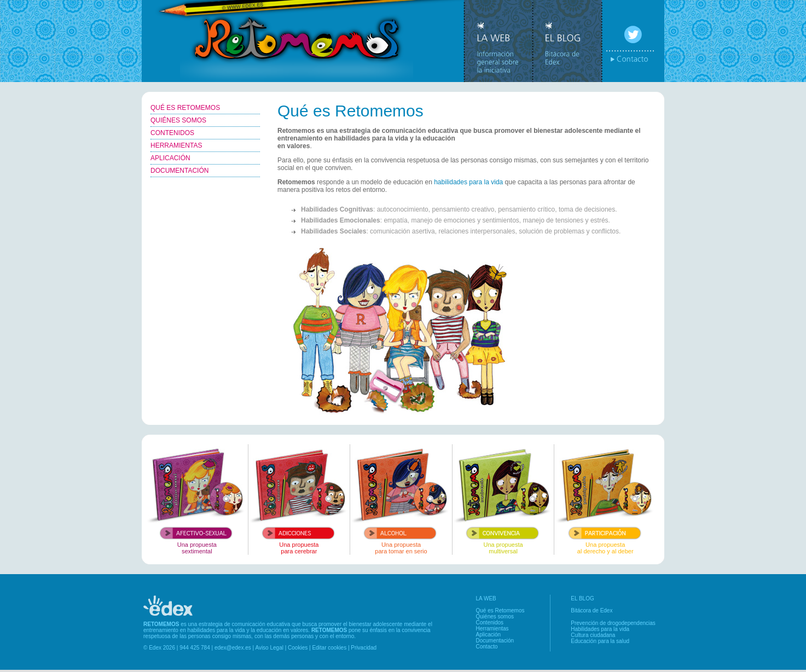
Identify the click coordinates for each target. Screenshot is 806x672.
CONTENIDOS (172, 133)
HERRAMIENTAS (176, 145)
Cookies (298, 648)
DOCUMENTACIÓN (179, 171)
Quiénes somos (495, 617)
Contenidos (490, 623)
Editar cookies (329, 648)
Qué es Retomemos (500, 610)
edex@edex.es (233, 648)
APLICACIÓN (170, 158)
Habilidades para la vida (600, 629)
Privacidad (364, 648)
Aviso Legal (269, 648)
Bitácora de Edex (592, 610)
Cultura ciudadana (593, 635)
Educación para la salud (600, 641)
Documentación (495, 641)
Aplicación (489, 635)
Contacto (487, 647)
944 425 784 (195, 648)
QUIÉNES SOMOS (178, 120)
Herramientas (492, 629)
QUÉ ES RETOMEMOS (185, 108)
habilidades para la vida (468, 182)
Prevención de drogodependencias (613, 623)
